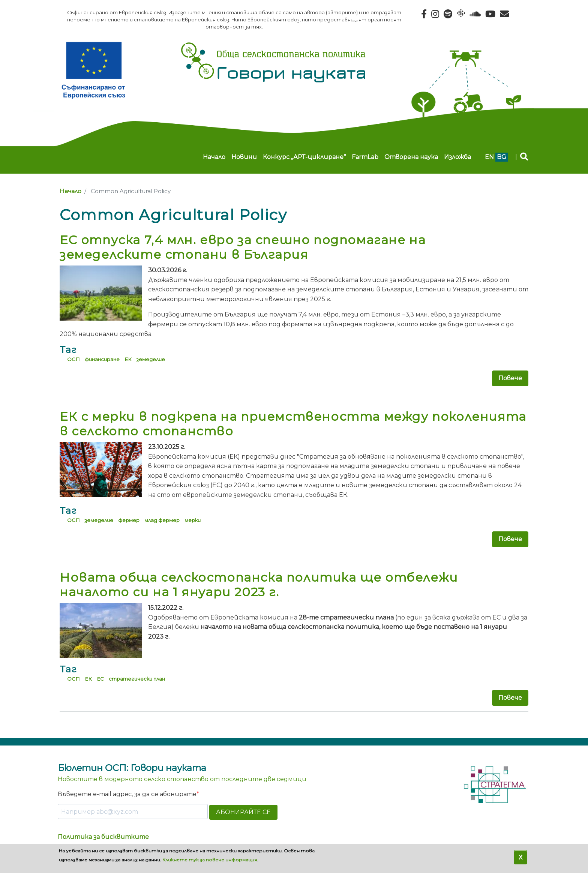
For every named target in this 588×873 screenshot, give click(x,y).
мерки (193, 520)
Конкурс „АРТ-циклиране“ (304, 157)
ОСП (73, 359)
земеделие (151, 359)
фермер (129, 520)
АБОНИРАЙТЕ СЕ (243, 812)
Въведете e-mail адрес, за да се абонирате (127, 794)
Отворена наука (411, 157)
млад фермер (162, 520)
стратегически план (137, 679)
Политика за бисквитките (103, 837)
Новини (244, 157)
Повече (510, 378)
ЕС (100, 679)
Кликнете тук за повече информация (210, 860)
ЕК (128, 359)
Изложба (457, 157)
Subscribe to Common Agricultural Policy (63, 726)
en (489, 157)
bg (502, 157)
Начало (214, 157)
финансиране (102, 359)
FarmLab (365, 157)
